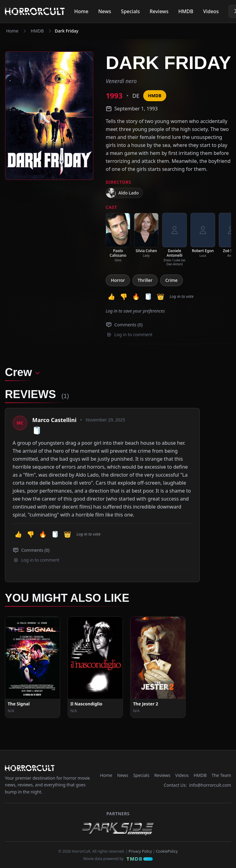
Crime (171, 280)
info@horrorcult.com (210, 777)
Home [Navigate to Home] (12, 31)
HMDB (186, 11)
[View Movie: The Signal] (33, 659)
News (105, 11)
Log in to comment (130, 334)
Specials (130, 11)
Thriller (145, 280)
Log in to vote (182, 296)
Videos (211, 11)
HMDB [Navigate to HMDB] (37, 31)
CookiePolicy (167, 843)
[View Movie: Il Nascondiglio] (95, 659)
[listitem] (118, 238)
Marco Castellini (54, 420)
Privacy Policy (140, 843)
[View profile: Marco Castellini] (20, 423)
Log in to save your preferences (135, 311)
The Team (221, 767)
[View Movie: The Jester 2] (158, 659)
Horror (118, 280)
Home (81, 11)
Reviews (159, 11)
